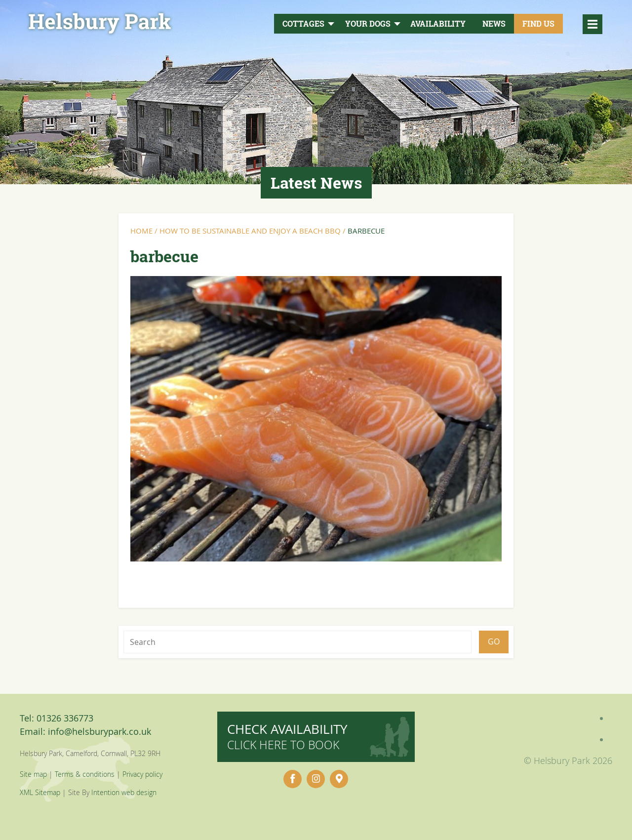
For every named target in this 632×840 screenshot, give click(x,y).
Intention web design (124, 792)
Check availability (287, 737)
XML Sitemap (40, 792)
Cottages (303, 24)
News (494, 24)
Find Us (538, 24)
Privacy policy (142, 774)
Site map (33, 774)
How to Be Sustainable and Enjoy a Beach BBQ (250, 231)
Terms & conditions (85, 774)
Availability (438, 24)
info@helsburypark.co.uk (99, 731)
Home (141, 231)
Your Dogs (368, 24)
